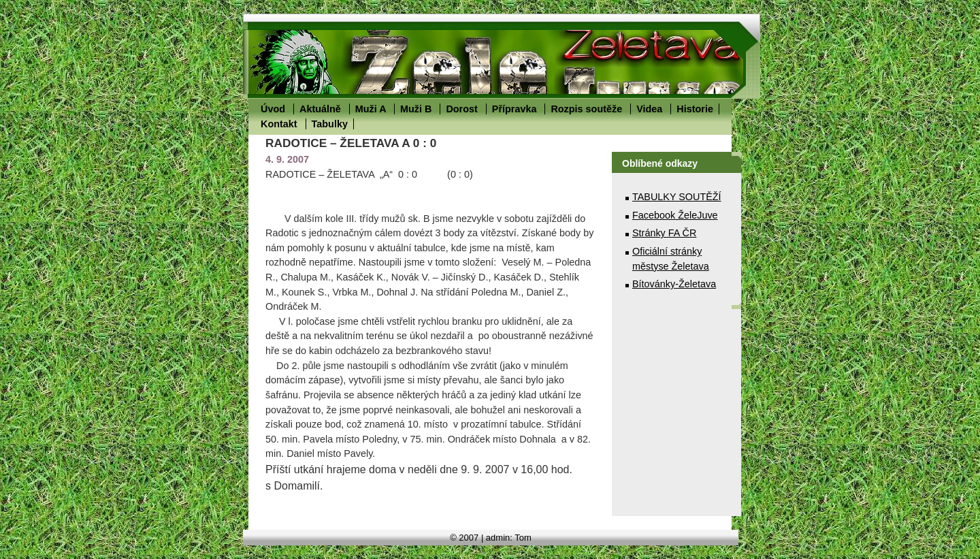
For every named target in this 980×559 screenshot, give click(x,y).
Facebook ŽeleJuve (675, 215)
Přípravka (514, 109)
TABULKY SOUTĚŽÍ (677, 197)
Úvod (273, 109)
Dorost (461, 109)
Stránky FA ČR (664, 233)
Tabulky (330, 124)
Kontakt (279, 124)
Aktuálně (320, 109)
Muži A (371, 109)
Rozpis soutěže (586, 109)
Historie (695, 109)
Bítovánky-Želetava (674, 284)
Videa (649, 109)
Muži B (416, 109)
